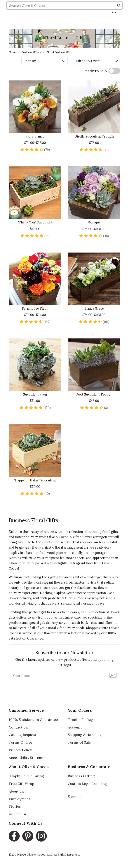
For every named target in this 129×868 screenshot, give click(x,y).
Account (75, 727)
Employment (19, 799)
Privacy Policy (20, 750)
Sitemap (75, 797)
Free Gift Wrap (21, 784)
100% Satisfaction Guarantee (33, 720)
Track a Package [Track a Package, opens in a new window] (82, 720)
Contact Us (18, 727)
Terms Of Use (20, 742)
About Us (16, 791)
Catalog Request (23, 735)
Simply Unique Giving (26, 776)
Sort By (44, 61)
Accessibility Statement (28, 758)
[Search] (119, 21)
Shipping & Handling (85, 735)
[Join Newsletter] (113, 675)
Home (13, 52)
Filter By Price (97, 61)
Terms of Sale (79, 742)
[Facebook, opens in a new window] (14, 836)
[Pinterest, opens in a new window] (28, 836)
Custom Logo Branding (87, 784)
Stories (15, 806)
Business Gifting (31, 52)
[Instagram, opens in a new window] (41, 836)
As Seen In (17, 814)
